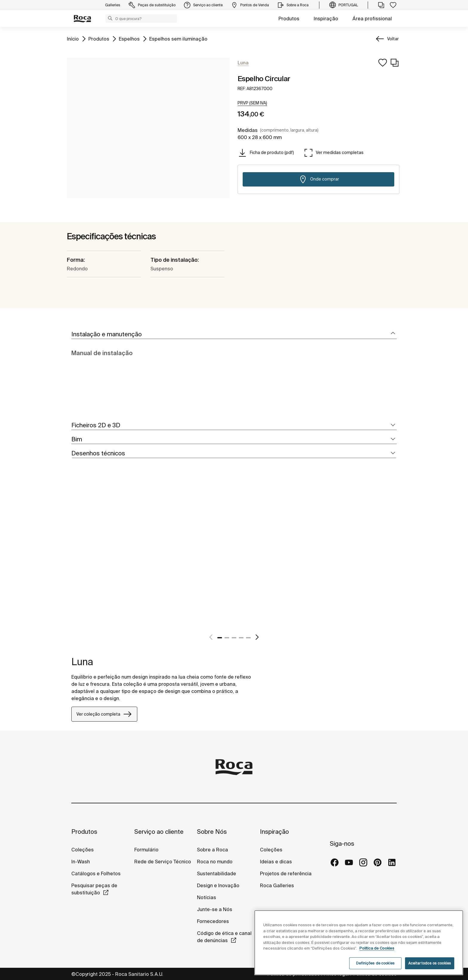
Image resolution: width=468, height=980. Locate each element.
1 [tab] (220, 638)
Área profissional (372, 19)
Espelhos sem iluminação (178, 38)
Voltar (393, 39)
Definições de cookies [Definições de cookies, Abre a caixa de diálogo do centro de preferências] (375, 963)
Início (73, 38)
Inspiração (326, 19)
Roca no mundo (215, 862)
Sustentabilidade (217, 873)
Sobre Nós (212, 832)
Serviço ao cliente (159, 832)
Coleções (83, 850)
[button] (110, 18)
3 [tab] (234, 638)
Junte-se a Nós (215, 909)
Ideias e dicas (276, 862)
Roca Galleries (277, 885)
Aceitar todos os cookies (430, 963)
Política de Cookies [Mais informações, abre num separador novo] (377, 948)
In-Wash (81, 862)
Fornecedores (213, 921)
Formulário (146, 850)
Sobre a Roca (213, 850)
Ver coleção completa (104, 714)
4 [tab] (241, 638)
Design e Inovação (218, 885)
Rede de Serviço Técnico (163, 862)
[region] (359, 943)
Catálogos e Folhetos (96, 873)
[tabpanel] (74, 556)
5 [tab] (248, 638)
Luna (82, 662)
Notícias (207, 897)
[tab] (234, 334)
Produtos (289, 19)
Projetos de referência (286, 873)
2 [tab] (227, 638)
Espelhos (129, 38)
